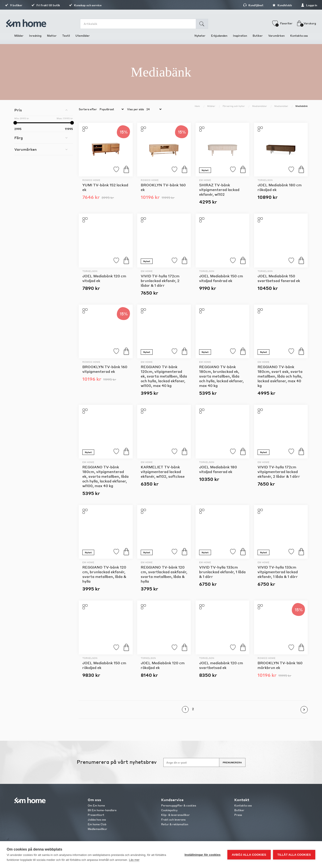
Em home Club (97, 824)
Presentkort (96, 815)
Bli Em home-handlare (102, 810)
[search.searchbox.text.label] (140, 24)
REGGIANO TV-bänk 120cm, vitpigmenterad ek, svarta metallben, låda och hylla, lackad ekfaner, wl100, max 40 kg (164, 376)
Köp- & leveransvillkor (175, 815)
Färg (19, 138)
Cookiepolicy (169, 810)
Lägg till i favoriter (116, 169)
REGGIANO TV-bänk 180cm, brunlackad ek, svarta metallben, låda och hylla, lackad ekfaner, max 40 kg (221, 376)
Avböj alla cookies (249, 855)
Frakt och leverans (173, 820)
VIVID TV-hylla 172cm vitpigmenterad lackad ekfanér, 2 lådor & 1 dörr (279, 472)
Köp (126, 169)
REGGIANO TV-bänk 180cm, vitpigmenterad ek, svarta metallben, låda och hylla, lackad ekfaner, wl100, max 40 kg (106, 476)
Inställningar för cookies (203, 855)
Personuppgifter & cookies (179, 805)
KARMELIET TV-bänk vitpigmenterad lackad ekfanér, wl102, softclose (163, 472)
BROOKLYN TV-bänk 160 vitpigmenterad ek (105, 369)
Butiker (239, 810)
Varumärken (26, 149)
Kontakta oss (243, 805)
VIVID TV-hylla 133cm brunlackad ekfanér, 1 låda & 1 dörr (222, 572)
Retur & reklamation (175, 824)
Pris (18, 110)
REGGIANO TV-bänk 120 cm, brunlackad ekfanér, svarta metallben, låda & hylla (104, 574)
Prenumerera (232, 762)
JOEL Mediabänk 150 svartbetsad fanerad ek (279, 278)
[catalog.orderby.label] (111, 109)
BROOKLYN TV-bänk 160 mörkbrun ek (280, 665)
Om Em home (96, 805)
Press (238, 815)
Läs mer (134, 860)
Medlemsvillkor (97, 829)
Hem (197, 106)
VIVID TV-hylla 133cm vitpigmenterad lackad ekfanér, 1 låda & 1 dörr (278, 572)
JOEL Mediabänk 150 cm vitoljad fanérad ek (221, 278)
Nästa (304, 710)
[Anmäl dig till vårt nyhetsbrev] (191, 762)
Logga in (300, 5)
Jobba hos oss (97, 820)
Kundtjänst (244, 5)
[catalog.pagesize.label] (153, 109)
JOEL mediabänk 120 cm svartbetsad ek (221, 665)
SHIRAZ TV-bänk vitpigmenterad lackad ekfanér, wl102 (219, 190)
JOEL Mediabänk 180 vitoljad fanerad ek (218, 469)
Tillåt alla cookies (294, 855)
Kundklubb (273, 5)
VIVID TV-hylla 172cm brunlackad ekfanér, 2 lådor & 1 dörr (160, 281)
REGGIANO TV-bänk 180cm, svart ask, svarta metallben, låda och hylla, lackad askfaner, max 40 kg (280, 376)
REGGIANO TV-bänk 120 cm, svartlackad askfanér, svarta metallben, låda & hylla (164, 574)
